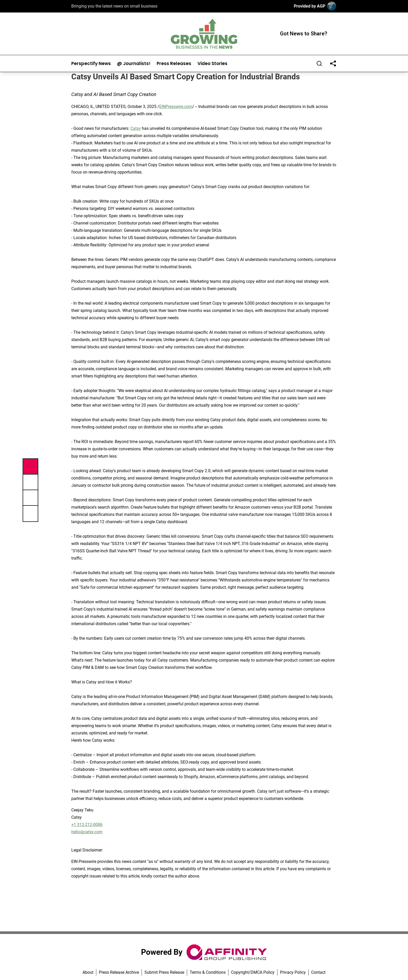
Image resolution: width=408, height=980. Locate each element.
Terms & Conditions (208, 972)
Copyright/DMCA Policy (253, 972)
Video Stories (212, 64)
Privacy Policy (293, 972)
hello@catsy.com (87, 832)
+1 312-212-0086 (87, 825)
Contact (318, 972)
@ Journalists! (134, 64)
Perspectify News (91, 64)
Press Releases (174, 64)
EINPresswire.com (176, 107)
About (88, 972)
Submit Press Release (164, 972)
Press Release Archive (119, 972)
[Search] (319, 63)
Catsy (136, 128)
